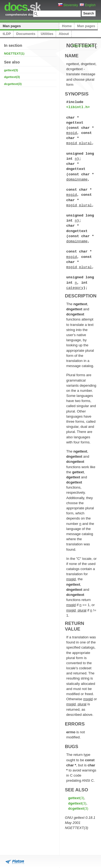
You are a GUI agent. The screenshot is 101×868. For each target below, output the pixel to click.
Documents (26, 34)
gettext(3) (11, 70)
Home (67, 26)
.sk (22, 7)
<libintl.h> (78, 107)
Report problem (83, 46)
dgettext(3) (12, 77)
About (64, 34)
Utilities (47, 34)
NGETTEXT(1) (14, 54)
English (88, 5)
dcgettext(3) (13, 84)
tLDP (7, 34)
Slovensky (68, 5)
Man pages (12, 26)
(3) (76, 798)
